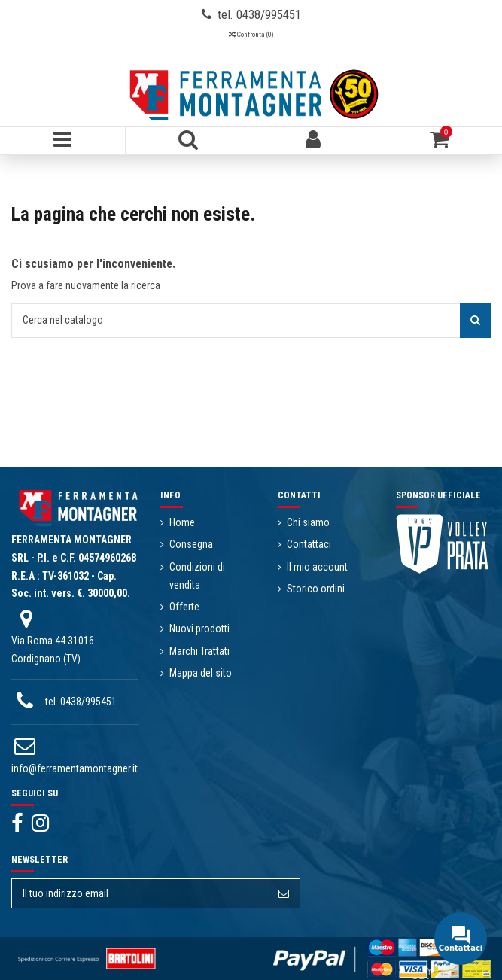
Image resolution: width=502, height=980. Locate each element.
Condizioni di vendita (197, 576)
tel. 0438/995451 (81, 702)
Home (182, 522)
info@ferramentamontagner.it (75, 768)
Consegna (191, 544)
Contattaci (309, 544)
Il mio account (317, 567)
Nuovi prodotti (199, 628)
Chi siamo (308, 522)
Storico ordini (316, 589)
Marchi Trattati (199, 651)
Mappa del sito (201, 673)
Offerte (184, 607)
